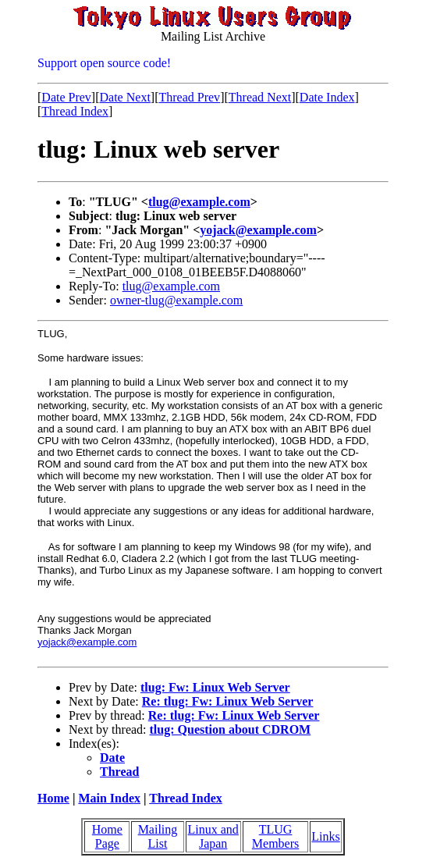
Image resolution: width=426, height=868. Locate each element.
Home (53, 798)
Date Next (125, 97)
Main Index (109, 798)
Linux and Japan (213, 836)
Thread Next (260, 97)
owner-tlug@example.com (176, 300)
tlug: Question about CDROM (231, 729)
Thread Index (75, 111)
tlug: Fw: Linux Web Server (215, 687)
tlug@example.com (199, 202)
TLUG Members (275, 836)
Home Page (107, 836)
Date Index (327, 97)
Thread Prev (189, 97)
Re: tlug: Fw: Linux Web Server (228, 701)
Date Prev (66, 97)
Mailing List (158, 836)
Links (325, 836)
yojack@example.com (258, 230)
